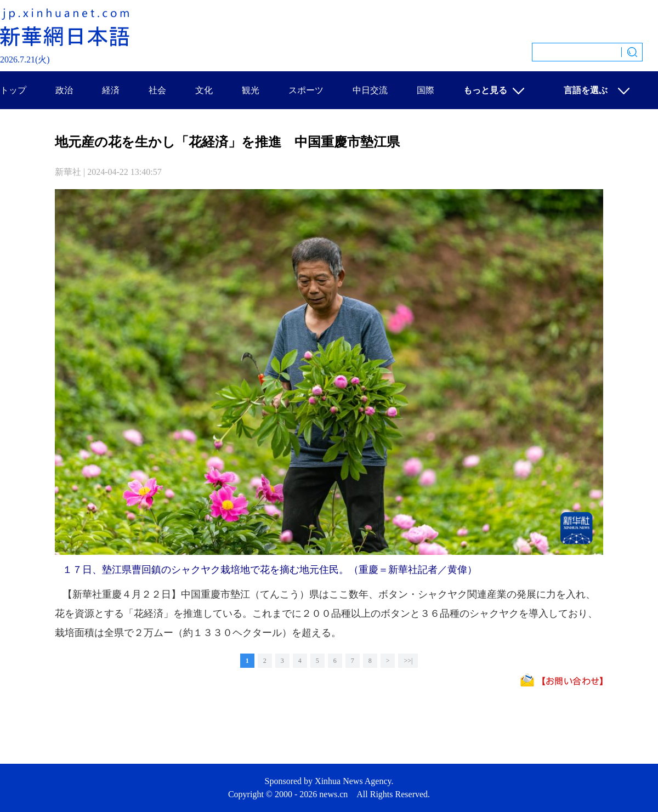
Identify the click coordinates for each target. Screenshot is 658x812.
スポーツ (306, 90)
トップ (13, 90)
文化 (204, 90)
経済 (111, 90)
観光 (251, 90)
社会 (157, 90)
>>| (408, 661)
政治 (64, 90)
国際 (426, 90)
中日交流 (370, 90)
